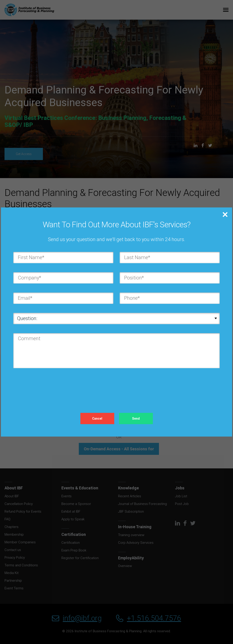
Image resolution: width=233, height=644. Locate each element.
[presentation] (48, 386)
